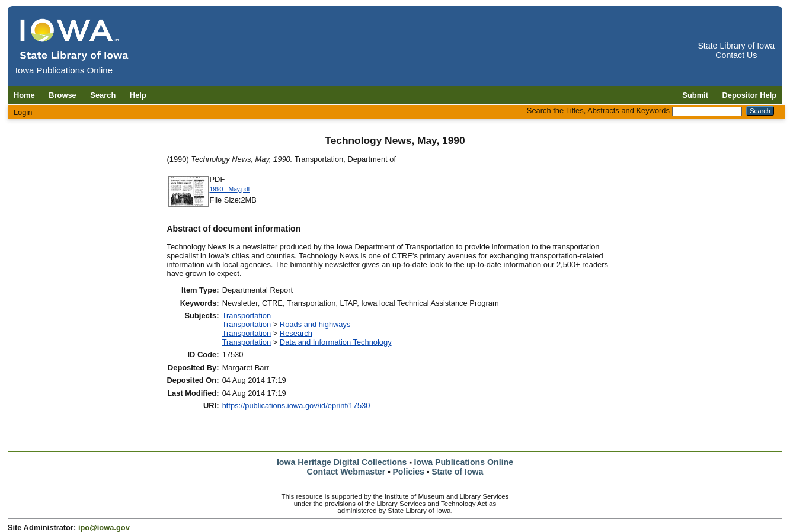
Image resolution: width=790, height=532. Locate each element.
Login (23, 112)
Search (103, 95)
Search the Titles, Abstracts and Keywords (598, 110)
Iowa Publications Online (464, 462)
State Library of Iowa (736, 46)
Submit (695, 95)
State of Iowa (457, 472)
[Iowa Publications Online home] (75, 39)
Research (296, 333)
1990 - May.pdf (230, 189)
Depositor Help (750, 95)
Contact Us (736, 55)
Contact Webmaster (346, 472)
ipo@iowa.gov (104, 528)
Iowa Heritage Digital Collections (342, 462)
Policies (408, 472)
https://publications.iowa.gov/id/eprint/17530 (296, 406)
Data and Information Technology (336, 342)
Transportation (247, 315)
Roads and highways (315, 324)
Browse (63, 95)
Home (24, 95)
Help (138, 95)
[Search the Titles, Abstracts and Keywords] (707, 111)
